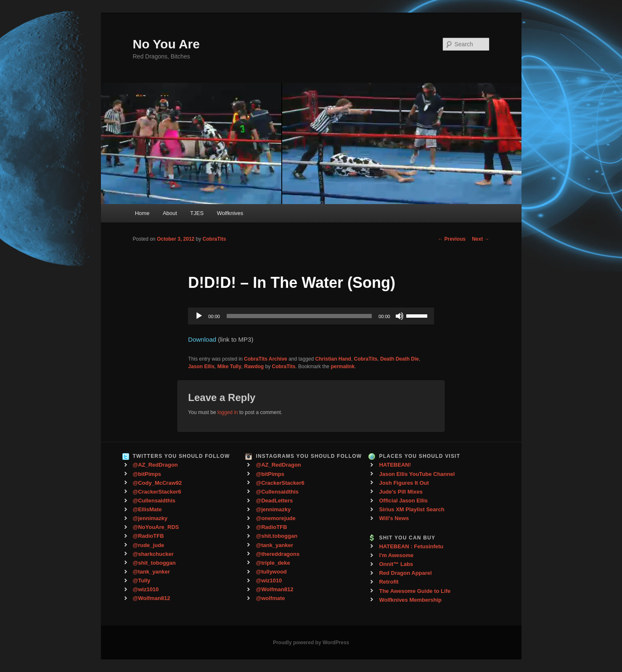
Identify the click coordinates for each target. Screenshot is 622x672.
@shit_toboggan (154, 563)
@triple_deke (273, 563)
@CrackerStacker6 (157, 492)
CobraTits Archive (266, 359)
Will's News (394, 518)
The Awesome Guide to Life (415, 591)
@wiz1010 (146, 589)
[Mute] (400, 316)
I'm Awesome (396, 555)
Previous (452, 239)
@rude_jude (149, 545)
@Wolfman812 (152, 598)
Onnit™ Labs (396, 564)
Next (480, 239)
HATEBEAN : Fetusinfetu (411, 546)
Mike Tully (229, 367)
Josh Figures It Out (404, 483)
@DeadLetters (274, 501)
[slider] (299, 316)
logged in (228, 412)
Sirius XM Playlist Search (412, 509)
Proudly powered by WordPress (311, 643)
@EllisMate (147, 509)
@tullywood (271, 572)
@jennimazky (150, 518)
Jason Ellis (201, 367)
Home (142, 213)
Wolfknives (230, 213)
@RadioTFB (148, 536)
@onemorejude (275, 518)
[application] (311, 316)
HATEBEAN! (395, 465)
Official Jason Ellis (403, 501)
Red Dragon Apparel (405, 573)
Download (202, 339)
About (170, 213)
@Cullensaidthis (154, 501)
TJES (197, 213)
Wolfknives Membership (410, 600)
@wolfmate (270, 598)
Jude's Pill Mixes (401, 492)
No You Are (166, 44)
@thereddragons (278, 554)
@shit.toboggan (277, 536)
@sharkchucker (153, 554)
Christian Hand (333, 359)
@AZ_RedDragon (155, 465)
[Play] (199, 316)
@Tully (142, 580)
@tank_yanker (152, 572)
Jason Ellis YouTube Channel (417, 474)
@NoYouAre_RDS (156, 527)
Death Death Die (400, 359)
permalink (343, 367)
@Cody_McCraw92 (157, 483)
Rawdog (254, 367)
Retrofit (389, 582)
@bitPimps (147, 474)
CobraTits (214, 239)
